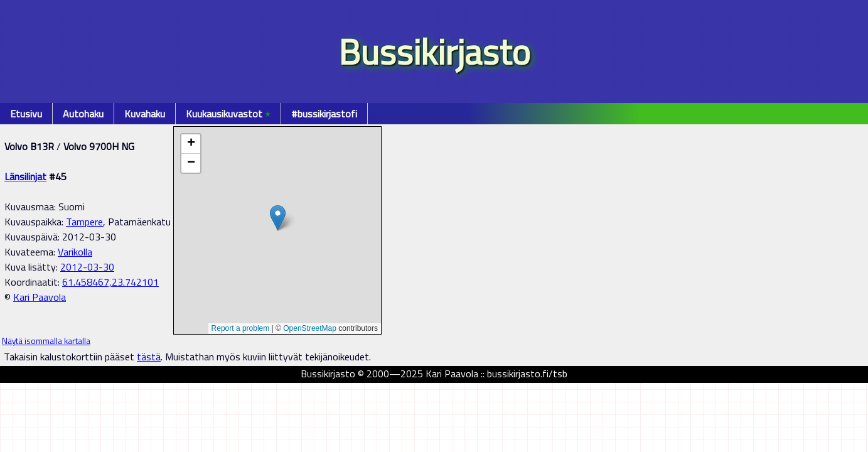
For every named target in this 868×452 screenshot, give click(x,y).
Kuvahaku (145, 114)
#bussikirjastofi (324, 114)
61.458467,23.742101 (110, 282)
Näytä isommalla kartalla (46, 341)
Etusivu (26, 114)
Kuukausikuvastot (228, 114)
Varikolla (75, 252)
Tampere (84, 222)
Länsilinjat (25, 176)
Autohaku (83, 114)
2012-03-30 (87, 267)
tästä (149, 357)
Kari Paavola (40, 297)
